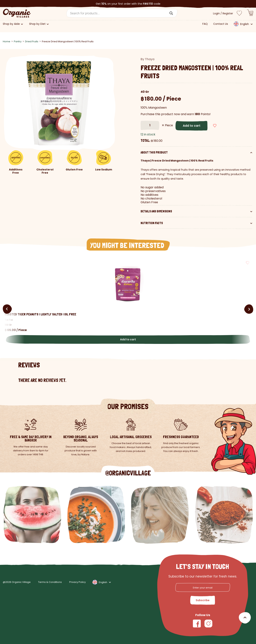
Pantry (18, 41)
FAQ (205, 24)
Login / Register (223, 14)
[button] (229, 126)
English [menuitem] (245, 24)
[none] (243, 25)
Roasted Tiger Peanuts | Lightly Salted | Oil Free (40, 314)
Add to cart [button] (128, 339)
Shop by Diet (37, 24)
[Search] (171, 13)
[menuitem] (243, 24)
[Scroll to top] (245, 618)
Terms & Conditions (50, 582)
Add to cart (192, 126)
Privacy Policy (77, 582)
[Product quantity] (150, 125)
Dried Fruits (32, 41)
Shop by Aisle (11, 24)
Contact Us (221, 24)
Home (7, 41)
